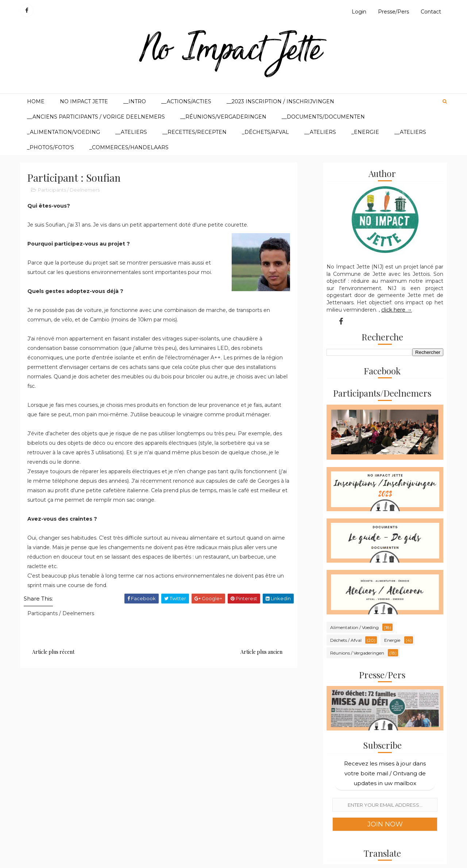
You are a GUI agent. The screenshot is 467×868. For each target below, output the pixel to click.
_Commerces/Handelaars (129, 147)
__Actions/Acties (186, 101)
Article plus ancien (261, 652)
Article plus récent (53, 652)
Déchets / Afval (346, 640)
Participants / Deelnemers (69, 190)
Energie (392, 640)
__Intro (135, 101)
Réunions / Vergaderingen (357, 653)
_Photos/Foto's (51, 147)
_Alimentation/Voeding (63, 132)
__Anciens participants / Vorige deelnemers (96, 117)
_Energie (365, 132)
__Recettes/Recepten (194, 132)
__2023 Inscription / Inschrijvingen (280, 101)
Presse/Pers (393, 12)
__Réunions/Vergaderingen (223, 117)
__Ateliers (131, 132)
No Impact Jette (84, 101)
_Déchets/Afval (265, 132)
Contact (431, 12)
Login (359, 12)
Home (36, 101)
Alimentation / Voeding (354, 627)
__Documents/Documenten (323, 117)
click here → (397, 310)
